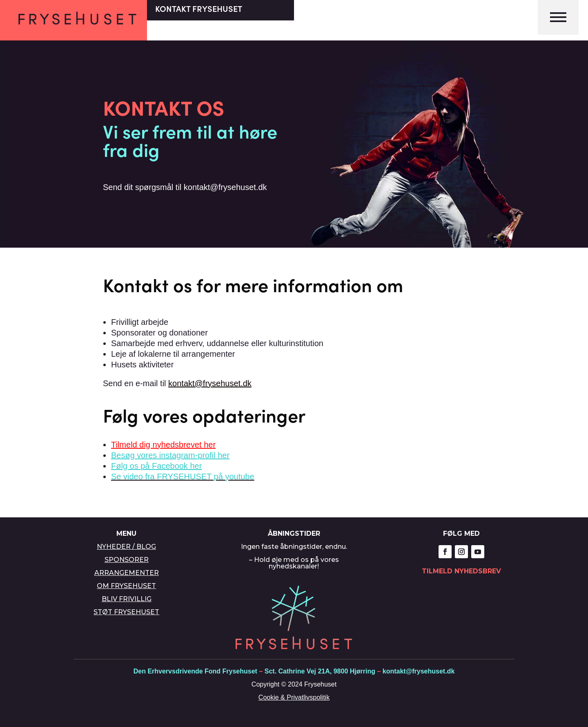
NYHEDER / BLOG (126, 547)
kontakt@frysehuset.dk (210, 383)
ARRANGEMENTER (127, 573)
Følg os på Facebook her (156, 466)
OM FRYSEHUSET (126, 586)
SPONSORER (127, 560)
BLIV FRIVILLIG (127, 599)
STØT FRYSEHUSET (126, 612)
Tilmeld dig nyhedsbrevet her (163, 445)
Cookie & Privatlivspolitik (294, 697)
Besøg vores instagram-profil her (170, 455)
